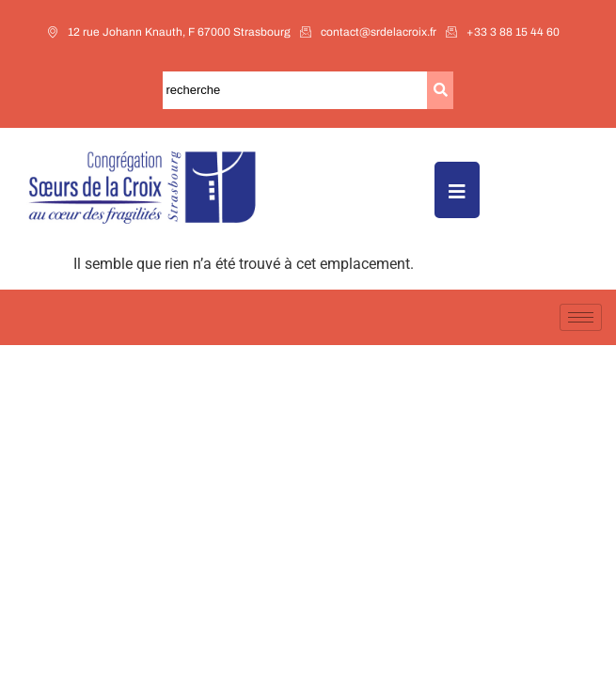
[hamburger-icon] (581, 317)
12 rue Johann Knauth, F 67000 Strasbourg (169, 32)
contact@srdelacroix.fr (368, 32)
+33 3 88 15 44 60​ (503, 32)
